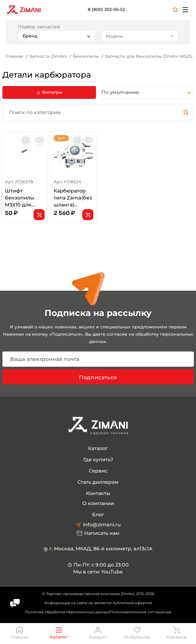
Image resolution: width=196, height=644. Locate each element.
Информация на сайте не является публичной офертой (98, 603)
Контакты (98, 493)
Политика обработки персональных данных (67, 612)
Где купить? (98, 460)
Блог (98, 515)
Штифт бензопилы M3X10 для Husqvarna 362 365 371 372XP (23, 198)
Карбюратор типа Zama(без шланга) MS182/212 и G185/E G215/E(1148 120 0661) (73, 198)
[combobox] (56, 36)
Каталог (98, 448)
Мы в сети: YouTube (98, 572)
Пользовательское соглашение (141, 612)
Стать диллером (98, 482)
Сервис (98, 471)
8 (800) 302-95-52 (106, 9)
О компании (98, 503)
